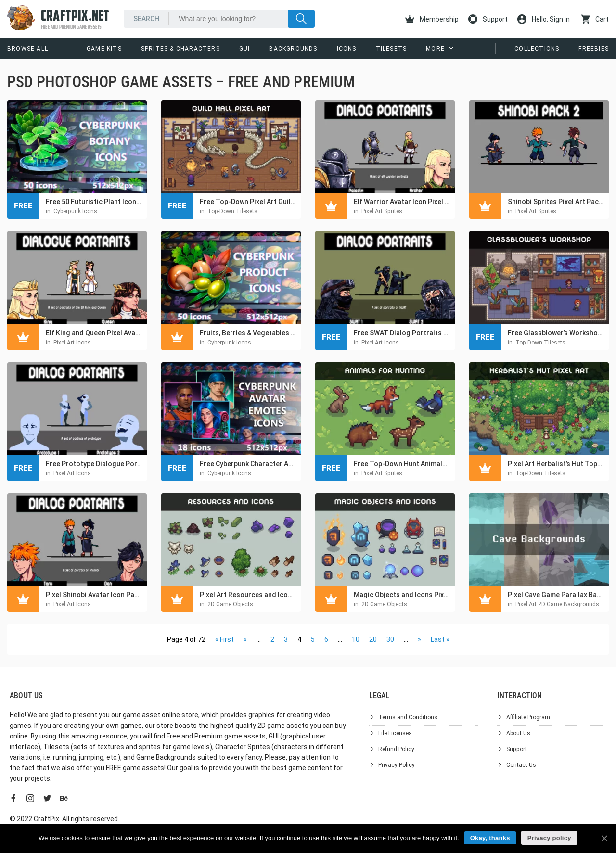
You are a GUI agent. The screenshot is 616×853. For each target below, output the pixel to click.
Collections (537, 49)
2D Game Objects (230, 604)
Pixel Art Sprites (382, 211)
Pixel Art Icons (72, 343)
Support (488, 19)
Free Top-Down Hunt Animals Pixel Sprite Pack (402, 464)
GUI (245, 49)
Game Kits (104, 49)
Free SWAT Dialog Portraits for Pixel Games (402, 333)
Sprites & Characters (180, 49)
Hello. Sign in (544, 19)
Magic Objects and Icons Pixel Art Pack (402, 595)
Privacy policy (549, 838)
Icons (347, 49)
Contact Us (521, 765)
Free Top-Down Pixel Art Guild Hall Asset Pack (248, 202)
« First (225, 639)
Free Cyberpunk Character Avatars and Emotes (248, 464)
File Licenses (395, 733)
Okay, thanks (490, 838)
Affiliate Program (528, 717)
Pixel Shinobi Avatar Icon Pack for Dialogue (94, 595)
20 (373, 639)
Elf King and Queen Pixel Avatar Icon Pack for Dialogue (94, 333)
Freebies (594, 49)
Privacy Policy (397, 765)
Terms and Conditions (408, 717)
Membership (432, 19)
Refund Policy (396, 749)
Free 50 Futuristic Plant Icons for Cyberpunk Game (94, 202)
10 (356, 639)
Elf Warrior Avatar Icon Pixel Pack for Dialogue (402, 202)
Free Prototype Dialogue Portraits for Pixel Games (94, 464)
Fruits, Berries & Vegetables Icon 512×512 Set (248, 333)
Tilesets (391, 49)
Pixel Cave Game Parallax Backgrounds (556, 595)
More (435, 49)
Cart (595, 19)
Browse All (28, 49)
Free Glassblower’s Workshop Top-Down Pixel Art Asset (556, 333)
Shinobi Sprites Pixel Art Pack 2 (556, 202)
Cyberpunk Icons (75, 211)
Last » (440, 639)
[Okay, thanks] (604, 838)
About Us (518, 733)
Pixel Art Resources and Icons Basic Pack (248, 595)
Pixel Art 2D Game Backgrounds (557, 604)
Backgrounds (293, 49)
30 (390, 639)
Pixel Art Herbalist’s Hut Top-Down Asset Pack (556, 464)
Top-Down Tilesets (232, 211)
